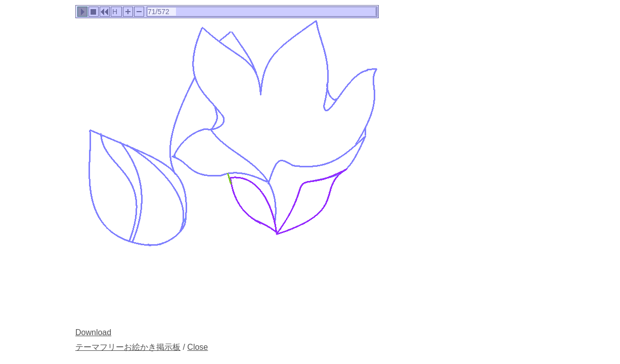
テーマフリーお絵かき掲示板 (128, 347)
